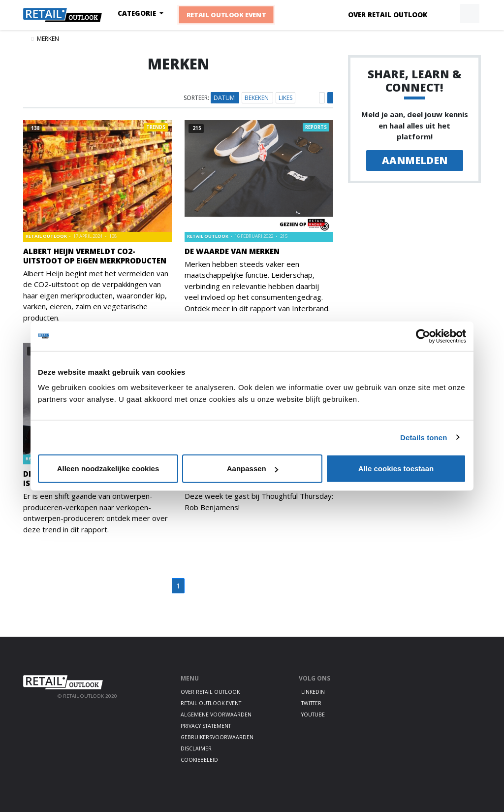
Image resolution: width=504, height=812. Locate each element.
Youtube (313, 715)
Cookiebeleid (199, 760)
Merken (48, 39)
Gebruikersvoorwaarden (217, 737)
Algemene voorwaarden (216, 715)
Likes (285, 98)
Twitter (311, 703)
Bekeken (257, 98)
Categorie (138, 13)
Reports (316, 127)
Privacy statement (206, 726)
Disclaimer (196, 748)
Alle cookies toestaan (396, 469)
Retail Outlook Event (227, 15)
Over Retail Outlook (388, 15)
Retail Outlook (47, 236)
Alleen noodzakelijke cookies (108, 469)
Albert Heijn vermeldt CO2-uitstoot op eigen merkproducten (95, 256)
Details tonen (424, 437)
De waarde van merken (232, 251)
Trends (156, 127)
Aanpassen (252, 469)
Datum (225, 98)
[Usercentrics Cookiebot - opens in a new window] (423, 336)
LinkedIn (313, 692)
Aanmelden (415, 160)
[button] (447, 14)
